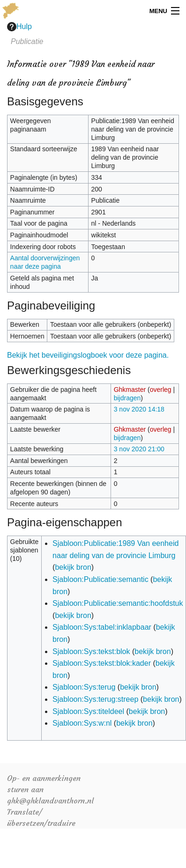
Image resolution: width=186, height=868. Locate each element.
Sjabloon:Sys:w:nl (82, 723)
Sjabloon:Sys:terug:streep (95, 699)
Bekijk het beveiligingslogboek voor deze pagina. (88, 355)
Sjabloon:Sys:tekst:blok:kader (102, 663)
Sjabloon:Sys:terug (84, 687)
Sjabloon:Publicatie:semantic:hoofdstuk (118, 603)
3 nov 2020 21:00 (139, 449)
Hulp (19, 27)
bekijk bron (73, 567)
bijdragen (127, 398)
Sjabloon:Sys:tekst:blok (91, 651)
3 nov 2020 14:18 (139, 409)
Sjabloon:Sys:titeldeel (88, 711)
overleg (161, 390)
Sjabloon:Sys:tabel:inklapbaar (102, 627)
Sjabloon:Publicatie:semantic (100, 579)
